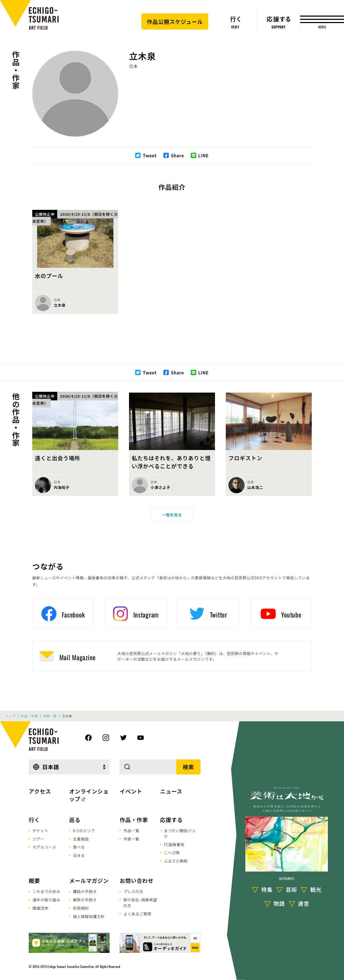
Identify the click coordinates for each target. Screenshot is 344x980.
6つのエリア (84, 831)
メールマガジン (89, 881)
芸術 (291, 889)
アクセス (40, 791)
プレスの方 (133, 891)
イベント (131, 791)
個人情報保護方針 (89, 916)
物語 (279, 903)
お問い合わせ (137, 881)
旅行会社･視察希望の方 (140, 903)
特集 (267, 889)
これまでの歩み (46, 891)
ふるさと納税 (176, 861)
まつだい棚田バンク (180, 833)
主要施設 (81, 839)
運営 (304, 903)
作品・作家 (16, 70)
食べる (79, 847)
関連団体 (40, 908)
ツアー (38, 839)
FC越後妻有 (174, 844)
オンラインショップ (89, 795)
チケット (40, 831)
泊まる (79, 855)
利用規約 (81, 908)
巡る (75, 820)
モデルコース (44, 847)
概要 (34, 881)
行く (34, 820)
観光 (316, 889)
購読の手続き (85, 891)
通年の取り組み (46, 900)
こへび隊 (172, 853)
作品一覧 (131, 831)
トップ (10, 716)
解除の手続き (85, 900)
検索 (188, 767)
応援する (171, 820)
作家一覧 (50, 716)
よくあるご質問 (137, 914)
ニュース (171, 791)
